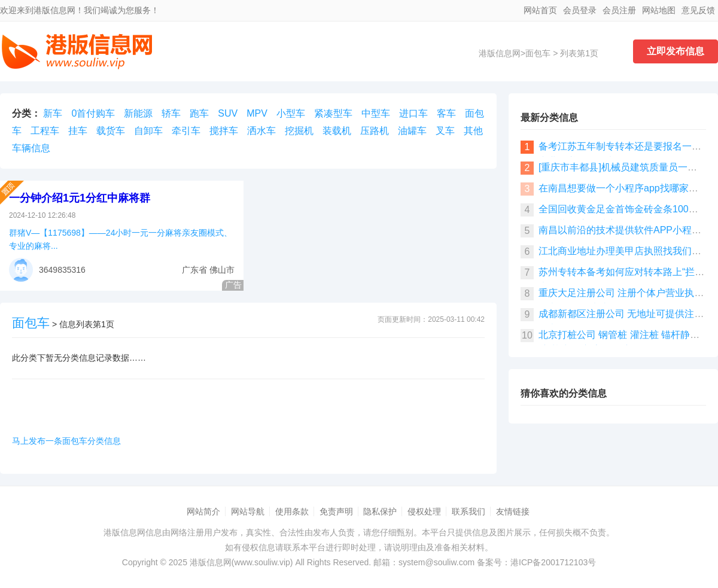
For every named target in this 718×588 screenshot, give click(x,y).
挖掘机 (299, 131)
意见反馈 (698, 10)
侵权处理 (424, 511)
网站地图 (659, 10)
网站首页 (540, 10)
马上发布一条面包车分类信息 (66, 441)
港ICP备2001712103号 (553, 562)
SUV (228, 113)
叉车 (445, 131)
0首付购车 (93, 113)
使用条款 (292, 511)
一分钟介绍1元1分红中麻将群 (80, 198)
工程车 (45, 131)
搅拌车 (224, 131)
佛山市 (222, 270)
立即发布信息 (676, 51)
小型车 (291, 113)
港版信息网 (500, 53)
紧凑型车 (333, 113)
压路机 (375, 131)
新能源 (138, 113)
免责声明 (336, 511)
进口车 (413, 113)
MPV (257, 113)
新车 (53, 113)
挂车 (78, 131)
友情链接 (513, 511)
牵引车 (186, 131)
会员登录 (580, 10)
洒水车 (261, 131)
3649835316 (62, 270)
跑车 (199, 113)
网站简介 (203, 511)
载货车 (111, 131)
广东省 (194, 270)
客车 (446, 113)
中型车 (376, 113)
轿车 (171, 113)
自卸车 (148, 131)
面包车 (538, 53)
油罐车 (412, 131)
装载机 (337, 131)
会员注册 (619, 10)
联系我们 (468, 511)
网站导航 (248, 511)
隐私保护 (380, 511)
